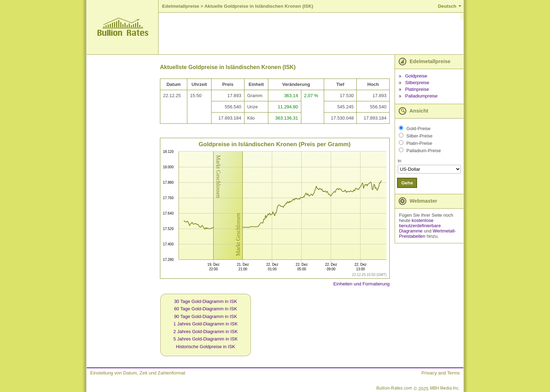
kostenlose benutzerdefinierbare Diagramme (420, 226)
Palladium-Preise (424, 151)
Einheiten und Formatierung (361, 284)
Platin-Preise (420, 143)
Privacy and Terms (441, 373)
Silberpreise (417, 83)
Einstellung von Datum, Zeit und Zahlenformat (138, 373)
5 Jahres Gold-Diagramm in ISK (206, 339)
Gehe (407, 183)
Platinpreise (417, 89)
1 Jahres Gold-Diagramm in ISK (206, 324)
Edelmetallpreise (181, 6)
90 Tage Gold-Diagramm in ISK (206, 316)
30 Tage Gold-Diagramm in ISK (206, 301)
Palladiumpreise (421, 96)
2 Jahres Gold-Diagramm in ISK (206, 332)
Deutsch (447, 6)
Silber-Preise (420, 136)
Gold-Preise (419, 129)
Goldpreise (416, 76)
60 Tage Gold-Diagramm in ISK (206, 309)
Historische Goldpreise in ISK (205, 347)
